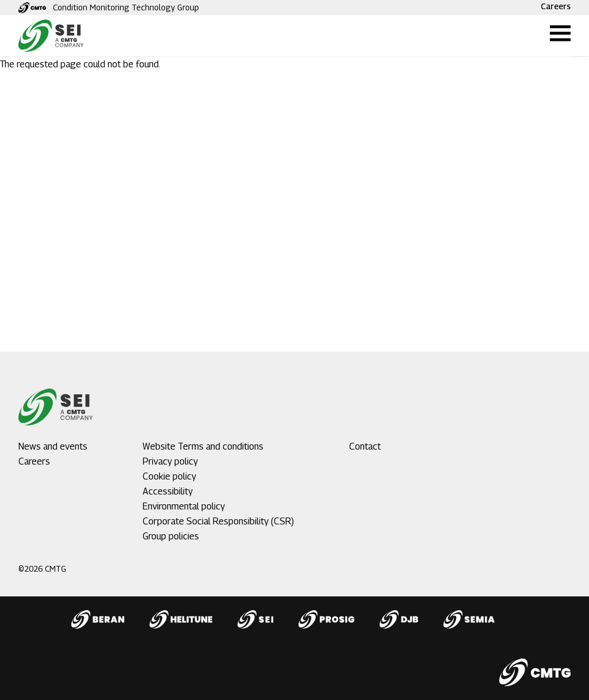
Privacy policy (170, 461)
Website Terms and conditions (203, 446)
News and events (53, 446)
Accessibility (168, 491)
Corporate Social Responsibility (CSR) (218, 521)
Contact (365, 446)
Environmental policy (184, 506)
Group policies (171, 536)
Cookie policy (169, 476)
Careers (556, 6)
